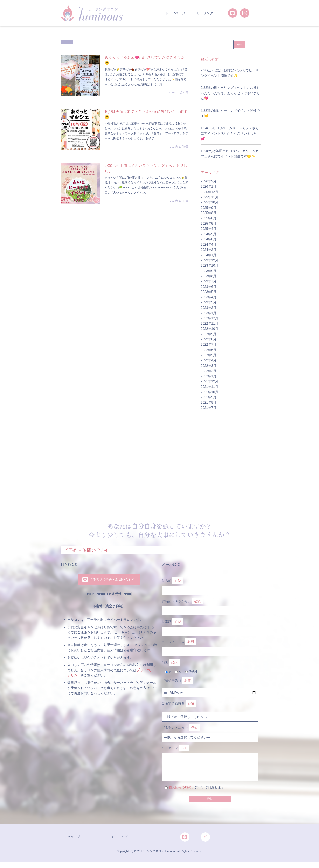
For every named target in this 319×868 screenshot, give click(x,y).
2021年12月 (210, 382)
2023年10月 (210, 266)
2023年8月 (209, 276)
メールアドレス (210, 646)
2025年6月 (209, 218)
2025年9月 (209, 208)
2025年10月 (210, 203)
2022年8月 (209, 339)
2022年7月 (209, 345)
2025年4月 (209, 229)
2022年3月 (209, 366)
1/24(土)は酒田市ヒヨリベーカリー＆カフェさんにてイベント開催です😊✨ (230, 154)
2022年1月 (209, 376)
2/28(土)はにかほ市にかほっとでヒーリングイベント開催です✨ (230, 73)
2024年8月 (209, 239)
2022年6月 (209, 350)
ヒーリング (205, 13)
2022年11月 (210, 324)
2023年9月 (209, 271)
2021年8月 (209, 403)
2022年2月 (209, 371)
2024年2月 (209, 250)
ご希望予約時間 (179, 704)
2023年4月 (209, 297)
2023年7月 (209, 282)
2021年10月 (210, 392)
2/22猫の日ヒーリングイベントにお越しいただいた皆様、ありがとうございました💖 (230, 93)
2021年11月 (210, 387)
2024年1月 (209, 255)
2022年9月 (209, 334)
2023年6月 (209, 287)
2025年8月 (209, 213)
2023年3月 (209, 303)
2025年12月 (210, 192)
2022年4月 (209, 361)
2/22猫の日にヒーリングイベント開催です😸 (230, 113)
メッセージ (210, 757)
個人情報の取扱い (182, 787)
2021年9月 (209, 397)
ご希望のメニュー (181, 728)
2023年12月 (210, 260)
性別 (171, 663)
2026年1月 (209, 187)
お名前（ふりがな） (210, 605)
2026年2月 (209, 182)
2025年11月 (210, 197)
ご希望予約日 (177, 681)
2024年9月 (209, 234)
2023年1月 (209, 313)
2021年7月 (209, 408)
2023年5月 (209, 292)
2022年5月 (209, 355)
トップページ (175, 13)
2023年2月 (209, 308)
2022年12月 (210, 318)
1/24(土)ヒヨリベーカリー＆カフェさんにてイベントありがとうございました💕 (230, 134)
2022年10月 (210, 329)
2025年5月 (209, 224)
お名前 (210, 585)
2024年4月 (209, 245)
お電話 (210, 626)
